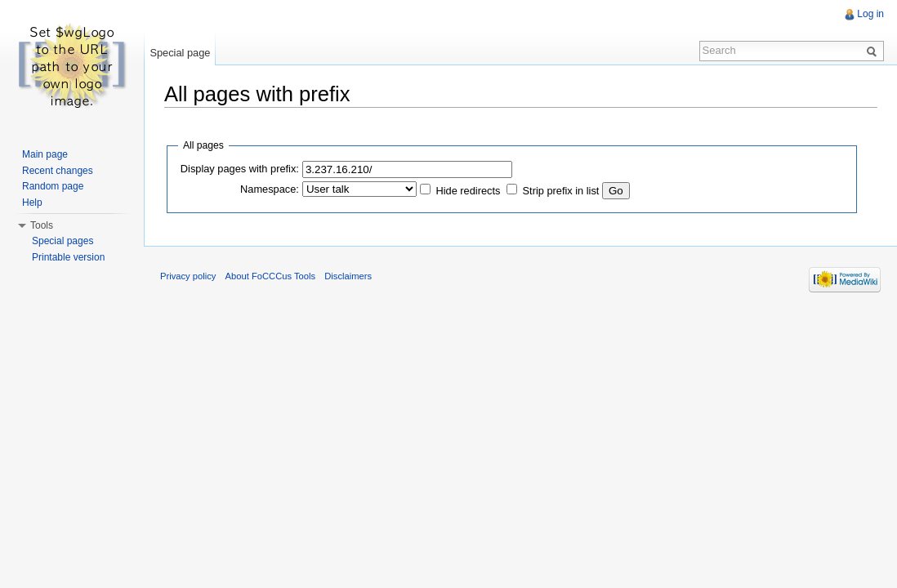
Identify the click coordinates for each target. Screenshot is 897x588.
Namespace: (270, 189)
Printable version (68, 257)
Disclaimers (348, 276)
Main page (45, 154)
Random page (53, 186)
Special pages (62, 241)
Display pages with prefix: (240, 169)
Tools (42, 225)
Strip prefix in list (561, 191)
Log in (870, 14)
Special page (180, 53)
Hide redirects (468, 191)
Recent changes (58, 171)
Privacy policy (188, 276)
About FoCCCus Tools (270, 276)
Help (32, 203)
